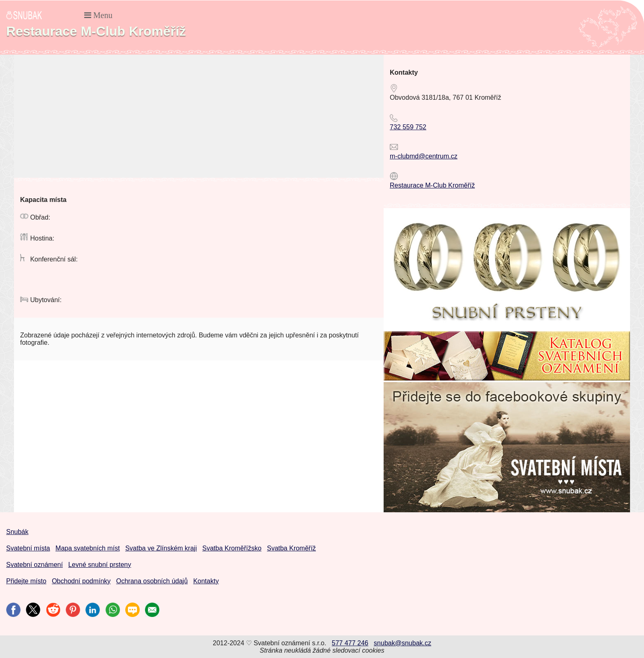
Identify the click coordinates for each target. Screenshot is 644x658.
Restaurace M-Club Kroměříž (432, 185)
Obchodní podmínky (81, 581)
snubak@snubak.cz (402, 643)
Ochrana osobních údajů (152, 581)
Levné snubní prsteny (100, 565)
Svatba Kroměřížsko (232, 548)
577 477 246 (350, 643)
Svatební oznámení (34, 565)
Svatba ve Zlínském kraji (161, 548)
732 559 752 (408, 127)
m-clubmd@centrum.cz (424, 156)
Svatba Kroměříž (291, 548)
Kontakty (206, 581)
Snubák (17, 532)
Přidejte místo (26, 581)
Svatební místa (28, 548)
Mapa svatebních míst (88, 548)
